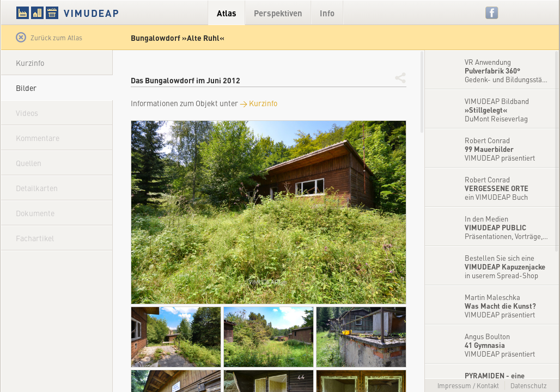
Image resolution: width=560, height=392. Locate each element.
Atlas (227, 13)
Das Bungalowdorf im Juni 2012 (185, 80)
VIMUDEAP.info (88, 13)
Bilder (26, 88)
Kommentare (38, 138)
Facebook (492, 13)
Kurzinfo (30, 63)
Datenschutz (529, 385)
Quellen (29, 163)
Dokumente (35, 213)
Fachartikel (35, 238)
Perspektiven (278, 13)
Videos (27, 113)
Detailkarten (37, 188)
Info (327, 13)
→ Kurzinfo (258, 103)
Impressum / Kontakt (468, 385)
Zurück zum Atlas (49, 38)
